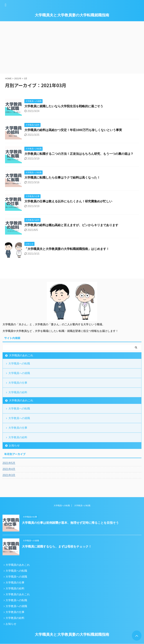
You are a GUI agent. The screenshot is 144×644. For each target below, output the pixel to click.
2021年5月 (9, 463)
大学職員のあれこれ (21, 355)
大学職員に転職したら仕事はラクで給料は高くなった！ (62, 178)
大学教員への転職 (19, 409)
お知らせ (14, 445)
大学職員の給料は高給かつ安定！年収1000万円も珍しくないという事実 (73, 130)
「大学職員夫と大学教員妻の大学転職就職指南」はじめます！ (67, 249)
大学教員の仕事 (18, 428)
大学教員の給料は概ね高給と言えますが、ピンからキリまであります (71, 225)
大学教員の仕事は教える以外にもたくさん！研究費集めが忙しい (68, 201)
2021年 (18, 78)
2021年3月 (9, 475)
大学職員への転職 (19, 363)
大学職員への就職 (19, 373)
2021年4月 (9, 469)
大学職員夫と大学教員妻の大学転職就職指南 (72, 15)
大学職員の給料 (18, 392)
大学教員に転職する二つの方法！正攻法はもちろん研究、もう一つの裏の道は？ (79, 154)
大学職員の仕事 (18, 383)
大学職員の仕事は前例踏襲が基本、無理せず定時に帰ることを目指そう (70, 523)
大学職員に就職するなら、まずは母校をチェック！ (57, 547)
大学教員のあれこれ (21, 400)
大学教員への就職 (19, 418)
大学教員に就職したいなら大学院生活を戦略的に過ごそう (64, 106)
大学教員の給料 (18, 437)
